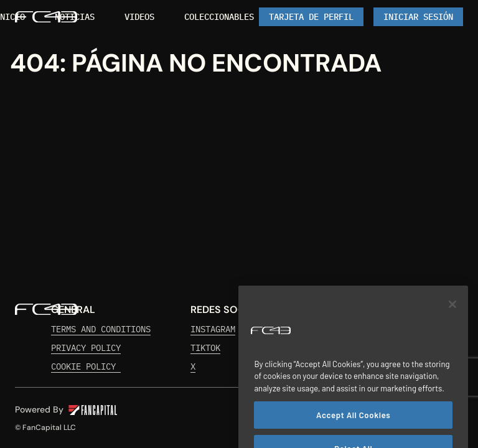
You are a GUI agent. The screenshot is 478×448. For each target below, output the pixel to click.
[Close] (452, 314)
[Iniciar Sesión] (418, 17)
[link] (75, 17)
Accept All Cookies (353, 425)
